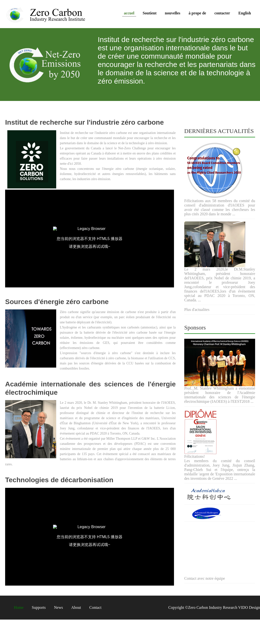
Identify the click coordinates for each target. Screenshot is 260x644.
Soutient (150, 13)
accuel (129, 13)
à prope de (197, 13)
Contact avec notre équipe (205, 578)
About (76, 607)
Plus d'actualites (197, 310)
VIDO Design (249, 607)
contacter (222, 13)
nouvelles (173, 13)
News (58, 607)
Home (19, 607)
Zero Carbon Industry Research (213, 607)
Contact (95, 607)
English (245, 13)
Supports (39, 607)
